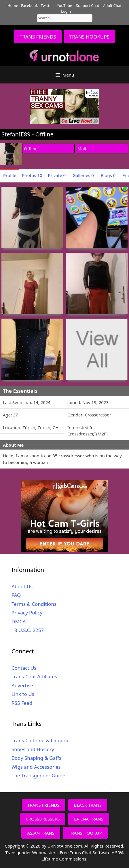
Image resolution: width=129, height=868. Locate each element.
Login (66, 11)
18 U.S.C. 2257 (28, 630)
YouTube (65, 5)
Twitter (47, 5)
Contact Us (24, 668)
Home (13, 5)
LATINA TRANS (89, 819)
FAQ (16, 595)
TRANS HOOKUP (85, 833)
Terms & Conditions (34, 604)
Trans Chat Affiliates (34, 676)
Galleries (83, 175)
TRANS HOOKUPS (89, 37)
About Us (22, 586)
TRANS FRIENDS (38, 37)
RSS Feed (22, 703)
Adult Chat (112, 5)
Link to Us (23, 694)
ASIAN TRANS (41, 833)
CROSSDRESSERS (43, 819)
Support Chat (88, 5)
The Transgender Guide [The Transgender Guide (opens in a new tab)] (38, 775)
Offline (31, 149)
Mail (82, 149)
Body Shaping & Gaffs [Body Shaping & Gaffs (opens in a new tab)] (36, 758)
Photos (32, 175)
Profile (10, 175)
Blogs (108, 175)
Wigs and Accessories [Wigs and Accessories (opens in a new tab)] (36, 767)
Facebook (29, 5)
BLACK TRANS (88, 805)
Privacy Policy (27, 613)
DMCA (19, 622)
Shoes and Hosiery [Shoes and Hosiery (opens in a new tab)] (33, 749)
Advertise (22, 685)
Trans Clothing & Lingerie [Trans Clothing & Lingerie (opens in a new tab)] (40, 740)
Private (57, 175)
